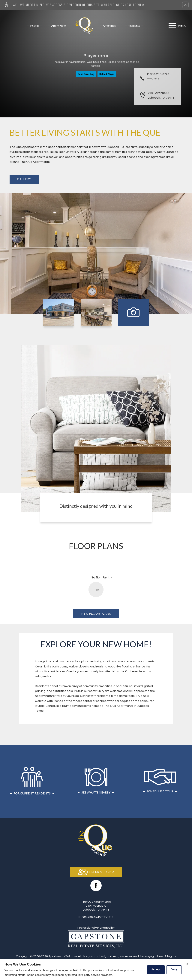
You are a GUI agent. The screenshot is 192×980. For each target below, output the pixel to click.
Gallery (24, 179)
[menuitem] (35, 25)
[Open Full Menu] (178, 26)
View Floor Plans (96, 614)
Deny (174, 970)
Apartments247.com (63, 956)
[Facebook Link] (96, 886)
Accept (156, 970)
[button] (185, 5)
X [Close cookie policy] (187, 964)
